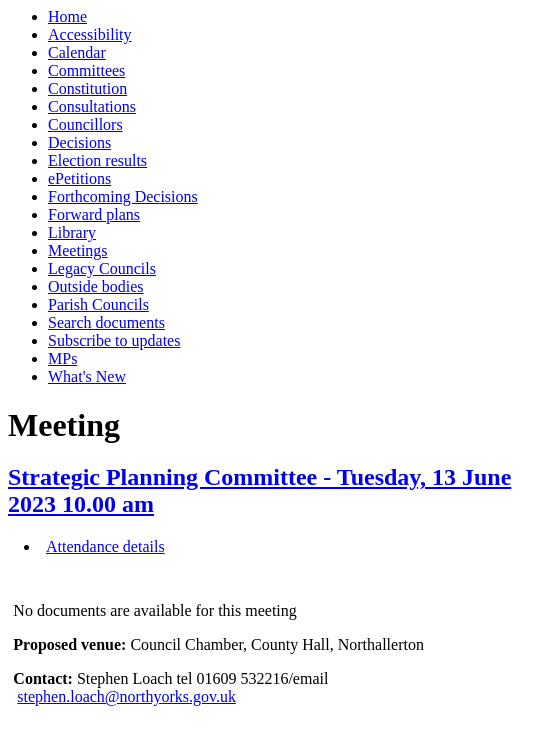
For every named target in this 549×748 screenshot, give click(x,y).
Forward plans (94, 214)
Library (72, 232)
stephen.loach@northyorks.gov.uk (126, 696)
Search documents (106, 322)
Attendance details (105, 546)
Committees (86, 70)
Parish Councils (98, 304)
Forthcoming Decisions (123, 196)
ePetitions (79, 178)
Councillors (85, 124)
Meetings (78, 250)
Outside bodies (96, 286)
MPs (62, 358)
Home (67, 16)
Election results (97, 160)
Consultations (92, 106)
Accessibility (90, 34)
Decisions (79, 142)
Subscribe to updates (114, 340)
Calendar (77, 52)
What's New (87, 376)
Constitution (87, 88)
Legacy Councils (102, 268)
